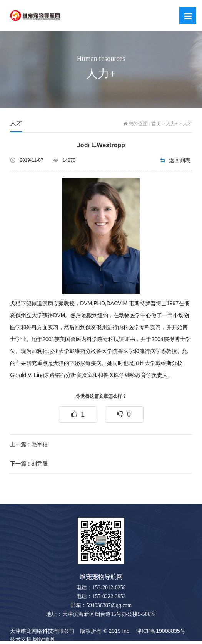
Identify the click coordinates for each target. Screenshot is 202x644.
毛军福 (29, 444)
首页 (156, 124)
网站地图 (44, 639)
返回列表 (180, 160)
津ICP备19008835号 (161, 631)
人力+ (172, 124)
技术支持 (21, 639)
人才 (187, 124)
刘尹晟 (29, 464)
